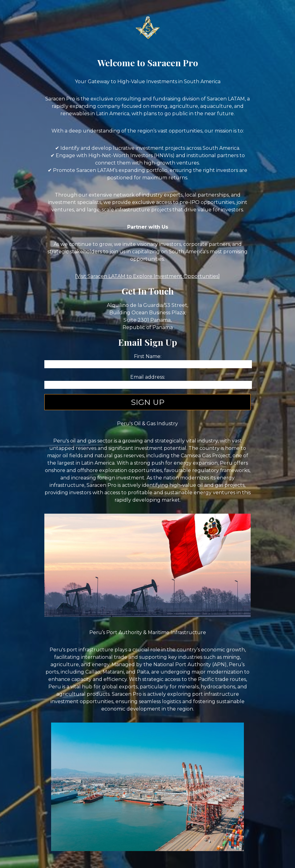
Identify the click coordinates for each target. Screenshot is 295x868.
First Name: (148, 356)
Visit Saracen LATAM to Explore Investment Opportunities (147, 276)
